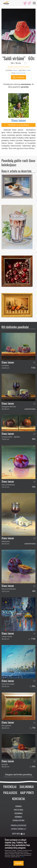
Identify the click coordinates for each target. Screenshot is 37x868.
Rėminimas (18, 817)
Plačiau (23, 857)
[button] (25, 63)
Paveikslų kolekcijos (19, 825)
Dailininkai (27, 787)
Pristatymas (19, 810)
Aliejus (15, 70)
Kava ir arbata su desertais (16, 171)
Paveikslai (10, 787)
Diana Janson (19, 120)
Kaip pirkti (27, 793)
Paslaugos (10, 793)
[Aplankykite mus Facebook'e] (22, 834)
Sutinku (19, 863)
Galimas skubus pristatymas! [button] (19, 67)
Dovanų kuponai (18, 820)
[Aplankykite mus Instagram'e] (24, 834)
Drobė (28, 70)
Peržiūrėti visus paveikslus (19, 125)
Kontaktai (19, 799)
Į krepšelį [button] (18, 77)
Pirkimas (18, 806)
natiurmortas (21, 73)
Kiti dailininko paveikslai (15, 327)
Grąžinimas (18, 813)
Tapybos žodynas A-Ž (18, 829)
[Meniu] (34, 3)
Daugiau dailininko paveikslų (18, 775)
